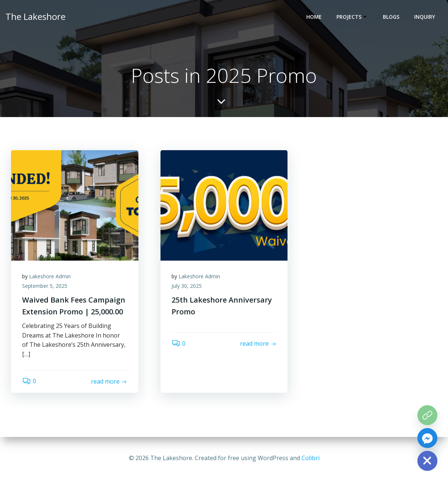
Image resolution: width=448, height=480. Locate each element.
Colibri (311, 458)
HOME (314, 17)
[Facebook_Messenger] (427, 438)
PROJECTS (352, 17)
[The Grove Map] (427, 415)
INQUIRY (425, 17)
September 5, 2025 (45, 286)
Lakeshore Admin (50, 276)
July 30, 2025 (187, 286)
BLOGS (391, 17)
